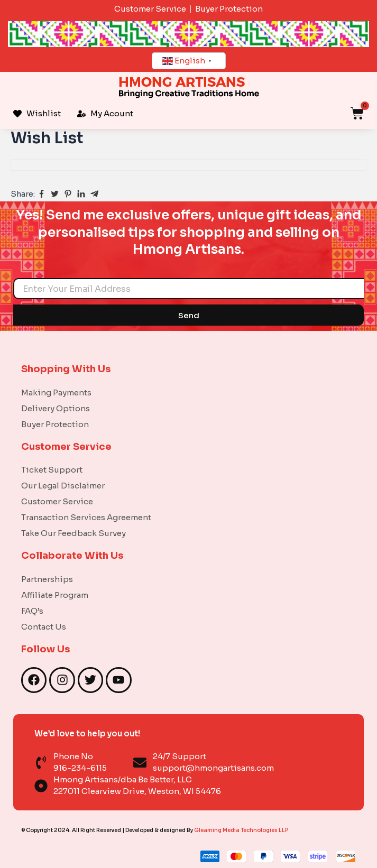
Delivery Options (56, 408)
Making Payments (56, 393)
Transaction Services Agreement (86, 517)
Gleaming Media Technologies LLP (241, 830)
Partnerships (47, 579)
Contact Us (44, 627)
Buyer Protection (55, 424)
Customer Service (57, 501)
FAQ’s (32, 611)
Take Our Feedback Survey (73, 533)
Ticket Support (52, 470)
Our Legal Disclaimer (63, 486)
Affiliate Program (55, 595)
